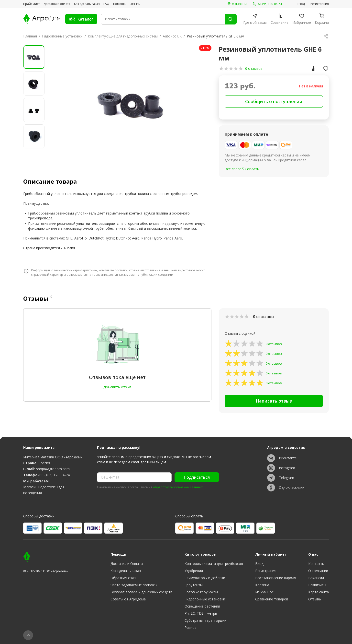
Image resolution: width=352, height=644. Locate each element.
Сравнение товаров (272, 599)
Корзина (262, 585)
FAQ (106, 4)
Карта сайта (319, 592)
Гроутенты (194, 585)
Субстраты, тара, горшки (205, 620)
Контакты (316, 564)
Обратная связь (124, 578)
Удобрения (194, 571)
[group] (131, 103)
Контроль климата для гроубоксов (214, 564)
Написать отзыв (274, 401)
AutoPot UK (172, 36)
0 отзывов (254, 68)
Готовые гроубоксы (201, 592)
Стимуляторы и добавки (205, 578)
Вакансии (316, 578)
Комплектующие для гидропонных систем (123, 36)
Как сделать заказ (87, 4)
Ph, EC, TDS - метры (201, 613)
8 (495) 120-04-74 (56, 475)
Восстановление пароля (276, 578)
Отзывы (135, 4)
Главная (30, 36)
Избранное (264, 592)
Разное (191, 627)
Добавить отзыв (117, 387)
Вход (301, 4)
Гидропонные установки (62, 36)
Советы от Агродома (128, 599)
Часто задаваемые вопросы (134, 585)
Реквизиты (317, 585)
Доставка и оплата (57, 4)
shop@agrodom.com (53, 469)
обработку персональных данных (178, 487)
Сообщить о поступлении (274, 101)
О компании (318, 571)
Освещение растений (202, 606)
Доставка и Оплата (127, 564)
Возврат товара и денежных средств (141, 592)
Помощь (119, 4)
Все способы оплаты (242, 169)
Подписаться (197, 477)
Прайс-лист (31, 4)
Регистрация (320, 4)
